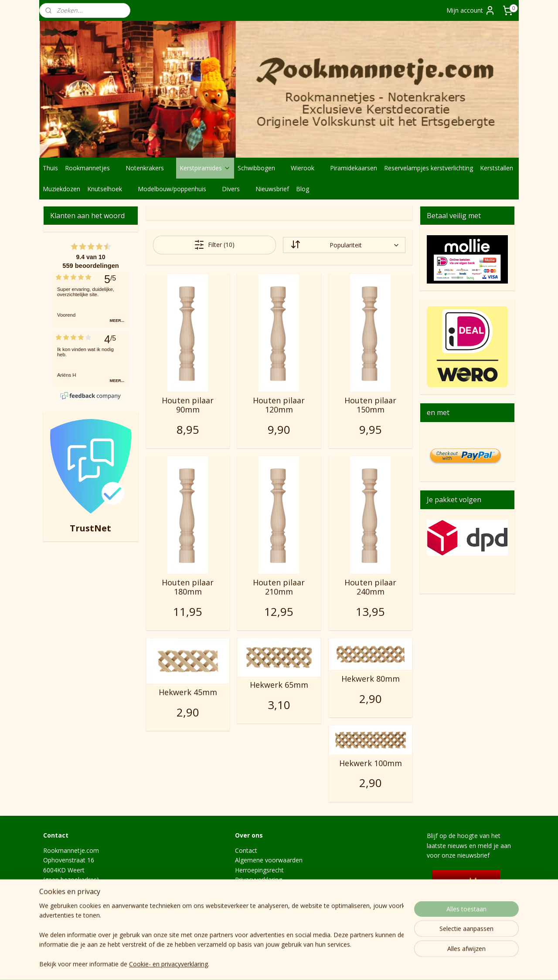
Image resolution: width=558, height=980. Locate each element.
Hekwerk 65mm (279, 685)
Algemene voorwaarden (269, 860)
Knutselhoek (109, 189)
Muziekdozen (61, 189)
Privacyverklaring (259, 880)
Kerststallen (497, 168)
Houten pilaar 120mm (279, 405)
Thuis (50, 168)
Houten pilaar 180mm (188, 587)
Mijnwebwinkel (426, 964)
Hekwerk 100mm (370, 764)
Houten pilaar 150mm (370, 405)
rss (316, 964)
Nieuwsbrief (272, 189)
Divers (235, 189)
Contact (246, 850)
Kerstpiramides (205, 168)
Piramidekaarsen (354, 168)
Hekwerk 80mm (370, 679)
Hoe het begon (256, 909)
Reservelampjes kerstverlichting (429, 168)
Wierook (307, 168)
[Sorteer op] (344, 245)
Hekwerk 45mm (187, 693)
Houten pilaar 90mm (188, 405)
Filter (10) (214, 245)
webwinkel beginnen (350, 964)
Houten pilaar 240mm (370, 587)
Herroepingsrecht (259, 870)
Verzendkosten (256, 890)
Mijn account (471, 10)
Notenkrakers (149, 168)
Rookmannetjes (92, 168)
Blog (303, 189)
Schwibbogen (261, 168)
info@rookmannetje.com (78, 909)
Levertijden (251, 899)
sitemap (298, 964)
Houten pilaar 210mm (279, 587)
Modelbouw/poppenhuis (176, 189)
